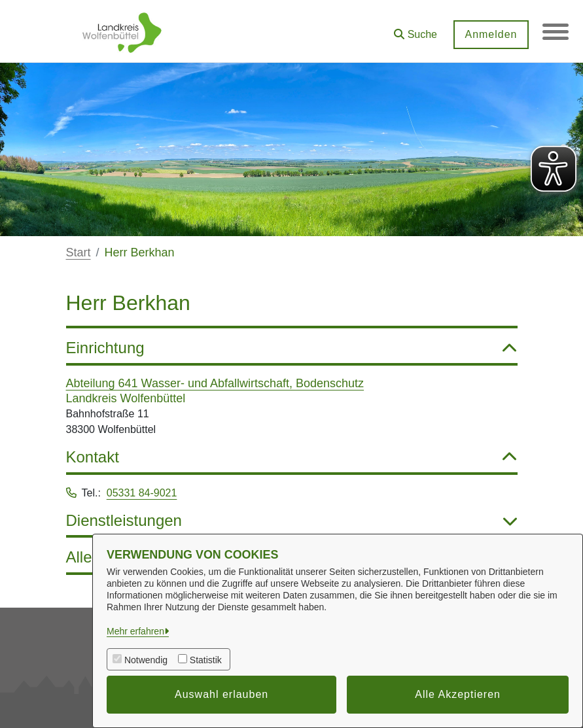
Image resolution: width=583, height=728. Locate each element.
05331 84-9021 (142, 493)
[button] (415, 30)
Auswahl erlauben (221, 694)
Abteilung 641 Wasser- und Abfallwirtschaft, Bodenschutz (215, 383)
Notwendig (146, 660)
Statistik (206, 660)
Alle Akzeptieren (458, 694)
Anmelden (491, 34)
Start (79, 252)
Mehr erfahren (135, 631)
